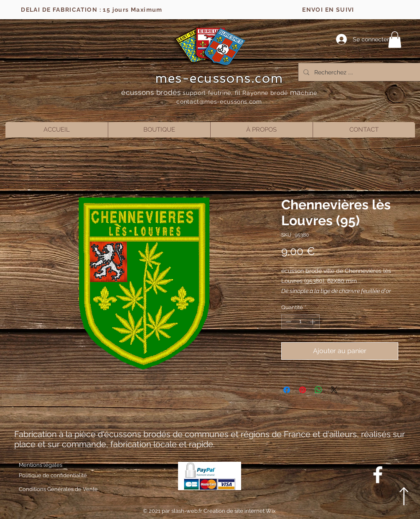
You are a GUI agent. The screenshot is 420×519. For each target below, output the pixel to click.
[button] (395, 39)
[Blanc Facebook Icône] (378, 475)
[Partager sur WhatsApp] (318, 390)
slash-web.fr (187, 511)
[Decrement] (288, 322)
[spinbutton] (300, 322)
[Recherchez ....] (361, 72)
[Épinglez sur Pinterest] (303, 390)
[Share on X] (334, 390)
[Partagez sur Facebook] (287, 390)
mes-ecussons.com (219, 78)
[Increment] (313, 322)
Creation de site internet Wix (240, 511)
